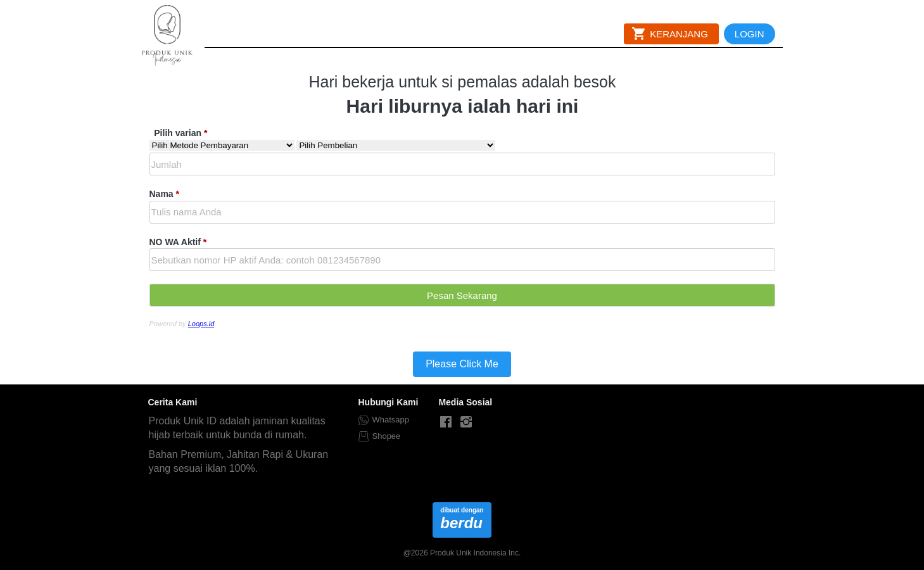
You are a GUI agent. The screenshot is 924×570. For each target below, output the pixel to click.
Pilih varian (180, 133)
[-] (446, 422)
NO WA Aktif (178, 242)
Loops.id (201, 324)
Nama (164, 194)
